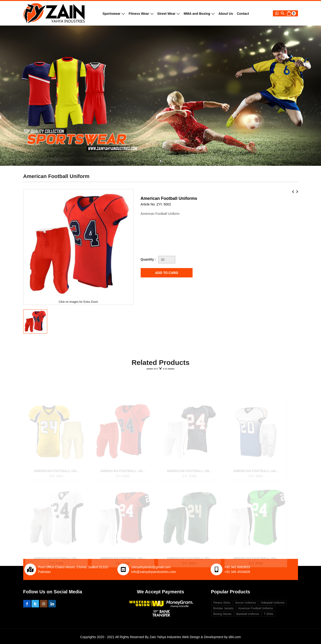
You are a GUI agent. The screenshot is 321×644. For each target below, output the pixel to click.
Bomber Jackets (224, 608)
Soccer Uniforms (246, 603)
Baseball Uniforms (248, 614)
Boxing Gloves (222, 614)
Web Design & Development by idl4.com (211, 637)
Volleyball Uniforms (273, 603)
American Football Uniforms (256, 608)
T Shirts (269, 614)
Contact (243, 14)
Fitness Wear (141, 14)
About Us (226, 14)
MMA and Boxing (199, 14)
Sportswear (114, 14)
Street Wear (169, 14)
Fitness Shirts (222, 603)
